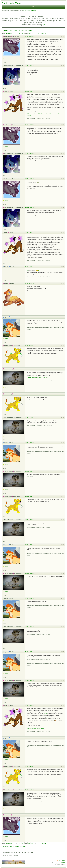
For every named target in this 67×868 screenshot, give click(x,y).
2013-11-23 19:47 (30, 394)
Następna (44, 33)
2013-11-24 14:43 (30, 815)
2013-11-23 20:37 (30, 520)
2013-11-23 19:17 (30, 345)
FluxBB (63, 863)
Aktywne (25, 10)
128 (38, 33)
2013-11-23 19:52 (30, 443)
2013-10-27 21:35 (30, 179)
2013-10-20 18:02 (30, 153)
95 (32, 33)
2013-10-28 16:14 (30, 233)
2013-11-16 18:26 (30, 267)
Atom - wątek (62, 861)
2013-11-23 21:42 (30, 627)
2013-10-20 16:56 (30, 91)
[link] (45, 25)
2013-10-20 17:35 (30, 125)
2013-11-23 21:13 (30, 598)
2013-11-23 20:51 (30, 545)
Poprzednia (9, 33)
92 (23, 33)
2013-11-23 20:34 (30, 496)
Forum (4, 30)
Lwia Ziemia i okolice (16, 30)
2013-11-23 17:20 (30, 283)
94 (29, 33)
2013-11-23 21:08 (30, 573)
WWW (6, 58)
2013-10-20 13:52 (30, 36)
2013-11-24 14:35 (30, 790)
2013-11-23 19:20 (30, 369)
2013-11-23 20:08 (30, 471)
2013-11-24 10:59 (30, 738)
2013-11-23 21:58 (30, 680)
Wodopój (29, 30)
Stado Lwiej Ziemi (11, 3)
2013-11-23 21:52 (30, 652)
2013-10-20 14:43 (30, 66)
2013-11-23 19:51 (30, 418)
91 (20, 33)
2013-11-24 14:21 (30, 766)
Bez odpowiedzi (32, 10)
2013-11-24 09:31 (30, 705)
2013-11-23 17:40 (30, 317)
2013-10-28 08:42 (30, 207)
